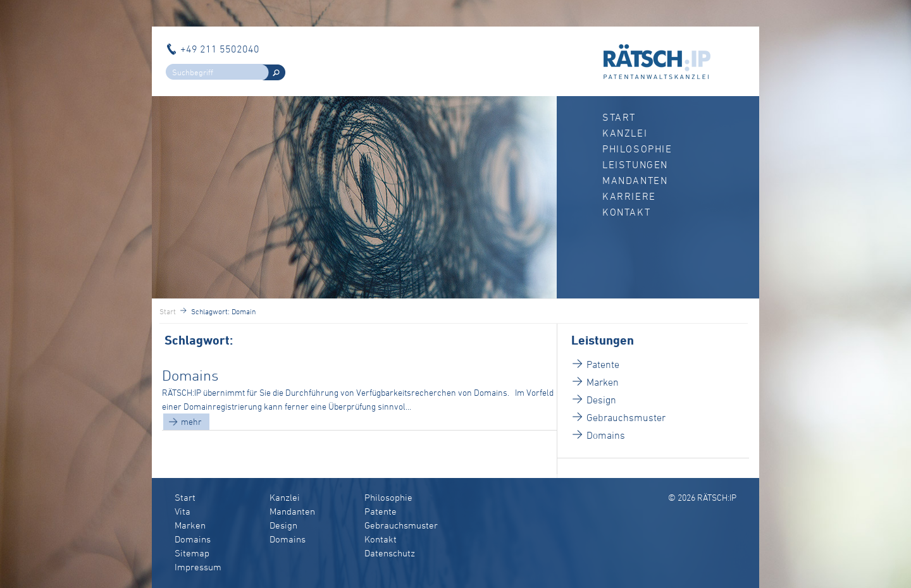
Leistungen (635, 164)
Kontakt (626, 212)
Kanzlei (625, 133)
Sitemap (192, 553)
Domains (190, 375)
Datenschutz (390, 553)
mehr (191, 421)
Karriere (629, 196)
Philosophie (637, 149)
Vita (183, 511)
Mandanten (635, 180)
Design (601, 400)
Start (619, 117)
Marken (603, 382)
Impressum (198, 567)
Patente (603, 364)
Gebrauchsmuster (626, 417)
